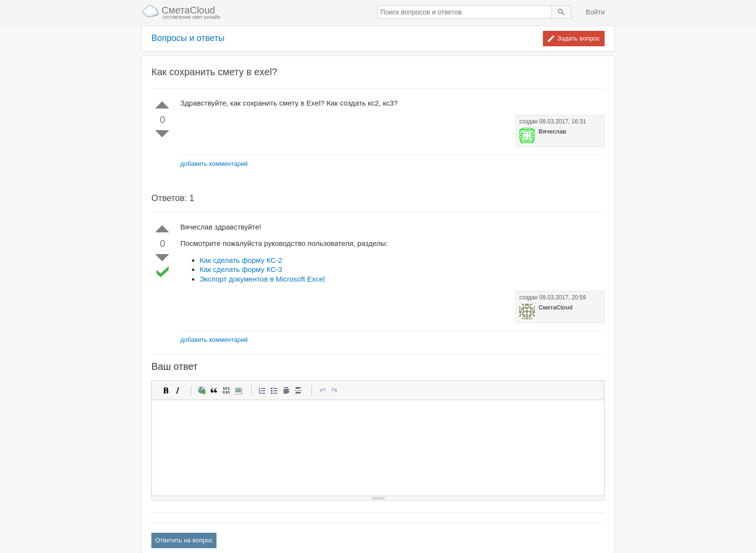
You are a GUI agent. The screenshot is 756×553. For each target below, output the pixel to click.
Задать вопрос (579, 38)
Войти (595, 12)
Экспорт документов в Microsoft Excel (262, 279)
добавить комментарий (214, 164)
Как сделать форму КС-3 (241, 269)
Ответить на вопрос (184, 540)
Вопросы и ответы (188, 38)
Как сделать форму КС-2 (241, 260)
